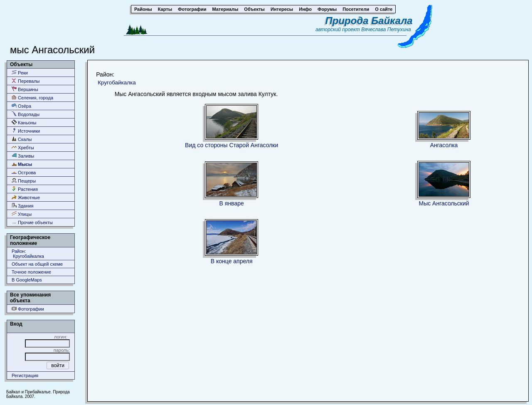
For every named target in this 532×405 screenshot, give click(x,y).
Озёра (21, 106)
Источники (26, 131)
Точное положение (31, 272)
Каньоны (24, 122)
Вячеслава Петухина (386, 30)
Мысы (22, 164)
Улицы (22, 214)
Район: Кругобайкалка (28, 254)
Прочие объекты (32, 222)
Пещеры (24, 181)
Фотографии (28, 309)
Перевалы (26, 81)
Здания (22, 206)
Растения (25, 189)
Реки (20, 73)
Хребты (23, 147)
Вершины (25, 89)
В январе (232, 203)
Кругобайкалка (117, 83)
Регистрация (25, 375)
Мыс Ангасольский (444, 203)
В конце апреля (232, 261)
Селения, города (32, 98)
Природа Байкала (369, 21)
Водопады (26, 114)
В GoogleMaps (27, 280)
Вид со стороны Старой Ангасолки (232, 145)
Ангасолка (444, 145)
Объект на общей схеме (37, 264)
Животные (26, 197)
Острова (24, 172)
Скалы (22, 139)
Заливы (23, 156)
